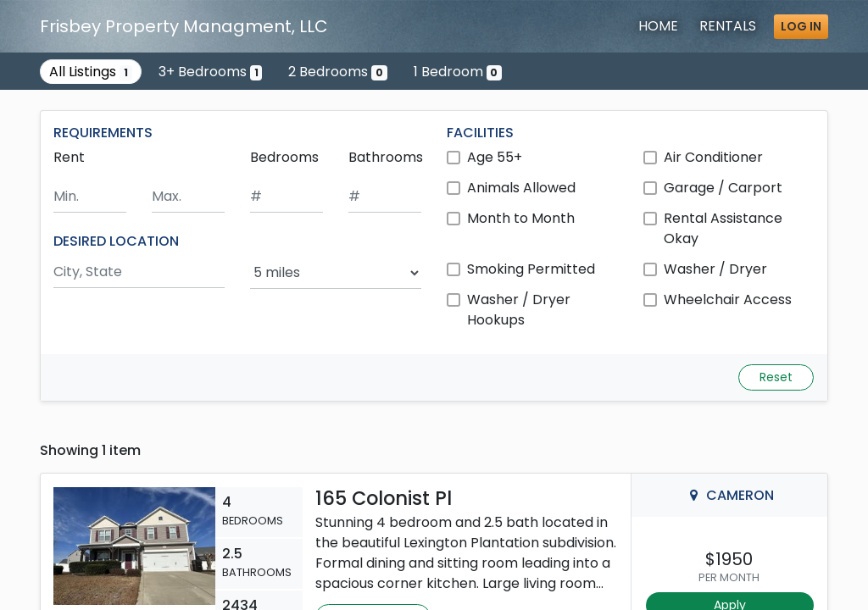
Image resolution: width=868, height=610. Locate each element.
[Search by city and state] (139, 272)
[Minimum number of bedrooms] (287, 197)
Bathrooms (386, 157)
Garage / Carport (723, 188)
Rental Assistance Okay (723, 228)
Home (658, 26)
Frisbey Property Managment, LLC (184, 26)
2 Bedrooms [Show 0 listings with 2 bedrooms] (338, 72)
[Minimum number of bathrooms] (385, 197)
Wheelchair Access (728, 299)
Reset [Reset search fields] (776, 377)
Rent (69, 157)
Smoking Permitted (531, 269)
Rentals (728, 26)
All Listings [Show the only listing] (91, 72)
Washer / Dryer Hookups (519, 310)
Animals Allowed (521, 188)
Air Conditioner (713, 157)
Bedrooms (284, 157)
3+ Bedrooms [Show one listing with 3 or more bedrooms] (211, 72)
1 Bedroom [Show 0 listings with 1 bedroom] (458, 72)
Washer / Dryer (715, 269)
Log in (801, 26)
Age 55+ (495, 157)
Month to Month (521, 218)
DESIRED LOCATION (116, 241)
